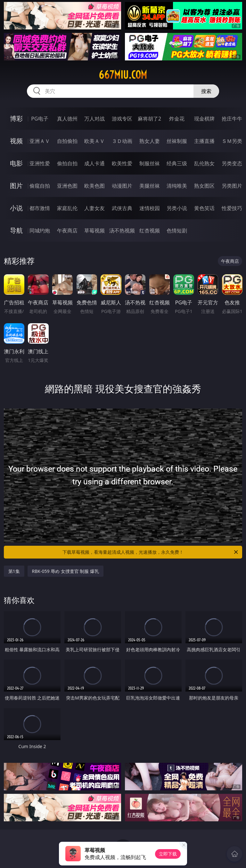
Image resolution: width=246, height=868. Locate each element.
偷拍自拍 (67, 163)
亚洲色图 (67, 186)
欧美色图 (94, 186)
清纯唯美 (177, 186)
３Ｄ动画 (122, 141)
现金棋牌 (204, 119)
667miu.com (123, 75)
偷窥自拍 (40, 186)
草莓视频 (94, 231)
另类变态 (232, 163)
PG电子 (40, 119)
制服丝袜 (150, 163)
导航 (16, 230)
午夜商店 (67, 231)
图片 (16, 186)
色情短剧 (177, 231)
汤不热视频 (122, 231)
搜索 (206, 91)
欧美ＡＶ (94, 141)
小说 (16, 208)
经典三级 (177, 163)
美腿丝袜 (150, 186)
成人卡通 (94, 163)
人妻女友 (94, 208)
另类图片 (232, 186)
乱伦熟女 (204, 163)
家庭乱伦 (67, 208)
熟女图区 (204, 186)
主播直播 (204, 141)
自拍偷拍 (67, 141)
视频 (16, 141)
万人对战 (94, 119)
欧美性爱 (122, 163)
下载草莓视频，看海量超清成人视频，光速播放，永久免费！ (151, 552)
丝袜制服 (177, 141)
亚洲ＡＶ (40, 141)
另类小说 (177, 208)
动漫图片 (122, 186)
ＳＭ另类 (232, 141)
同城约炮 (40, 231)
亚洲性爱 (40, 163)
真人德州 (67, 119)
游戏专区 (122, 119)
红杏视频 (150, 231)
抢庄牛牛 (232, 119)
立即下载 (168, 854)
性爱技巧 (232, 208)
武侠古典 (122, 208)
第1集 (14, 571)
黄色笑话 (204, 208)
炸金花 (177, 119)
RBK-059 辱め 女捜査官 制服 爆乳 (66, 571)
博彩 (16, 118)
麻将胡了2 (149, 119)
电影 (16, 163)
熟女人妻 (150, 141)
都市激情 (40, 208)
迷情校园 (150, 208)
